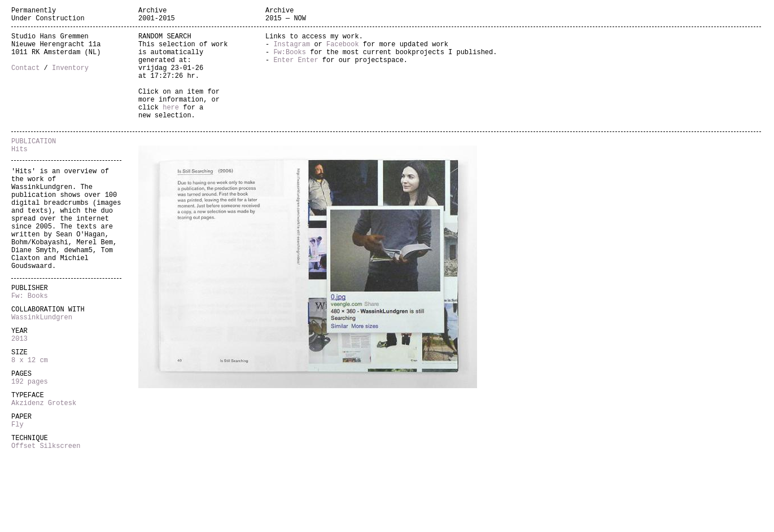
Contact (25, 79)
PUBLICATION (34, 166)
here (171, 127)
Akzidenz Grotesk (44, 472)
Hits (19, 176)
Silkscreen (60, 522)
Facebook (343, 50)
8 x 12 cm (30, 422)
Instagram (292, 50)
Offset (25, 522)
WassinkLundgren (42, 373)
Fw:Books (290, 60)
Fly (18, 497)
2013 (19, 397)
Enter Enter (296, 70)
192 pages (30, 447)
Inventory (70, 79)
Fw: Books (30, 348)
